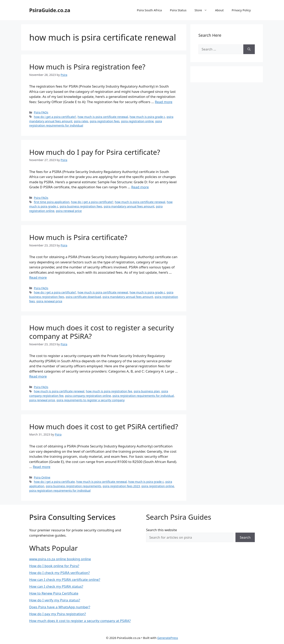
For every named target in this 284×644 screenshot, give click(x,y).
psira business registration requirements (74, 486)
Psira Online (42, 477)
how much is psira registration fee (109, 391)
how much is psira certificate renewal (103, 117)
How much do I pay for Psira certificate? (95, 152)
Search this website (161, 530)
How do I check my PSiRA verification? (60, 573)
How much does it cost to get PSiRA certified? (104, 427)
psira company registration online (88, 396)
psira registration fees (105, 121)
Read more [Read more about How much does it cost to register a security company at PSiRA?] (38, 376)
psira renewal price (69, 211)
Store (203, 10)
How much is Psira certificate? (78, 237)
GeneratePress (168, 638)
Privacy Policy (241, 10)
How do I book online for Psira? (54, 566)
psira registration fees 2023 (121, 486)
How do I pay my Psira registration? (58, 614)
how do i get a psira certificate (54, 482)
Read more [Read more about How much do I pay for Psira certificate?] (140, 187)
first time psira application (52, 202)
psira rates (81, 121)
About (219, 10)
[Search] (249, 49)
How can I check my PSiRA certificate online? (65, 580)
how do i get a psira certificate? (55, 117)
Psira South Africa (149, 10)
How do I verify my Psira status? (55, 600)
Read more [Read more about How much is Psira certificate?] (38, 277)
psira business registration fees (81, 206)
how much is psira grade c (147, 117)
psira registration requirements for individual (143, 396)
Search (245, 537)
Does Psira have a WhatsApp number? (60, 607)
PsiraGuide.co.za (50, 10)
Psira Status (178, 10)
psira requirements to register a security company (91, 400)
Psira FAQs (41, 112)
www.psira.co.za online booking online (60, 559)
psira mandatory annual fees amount (129, 206)
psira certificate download (83, 297)
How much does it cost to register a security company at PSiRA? (102, 332)
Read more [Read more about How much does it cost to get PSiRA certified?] (42, 467)
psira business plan (147, 391)
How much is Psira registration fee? (87, 67)
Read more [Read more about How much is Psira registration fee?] (164, 102)
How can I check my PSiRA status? (56, 586)
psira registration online (137, 121)
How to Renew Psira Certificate (54, 593)
